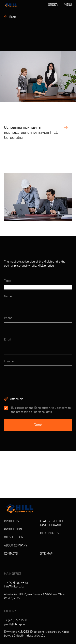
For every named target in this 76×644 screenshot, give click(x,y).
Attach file (17, 399)
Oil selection (14, 537)
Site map (46, 554)
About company (16, 545)
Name (8, 296)
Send (38, 425)
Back (10, 17)
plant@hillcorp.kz (14, 624)
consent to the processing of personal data (41, 410)
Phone (8, 318)
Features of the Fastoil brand (52, 523)
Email (7, 339)
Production (13, 529)
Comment (10, 361)
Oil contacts (49, 533)
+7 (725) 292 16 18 (16, 620)
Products (11, 521)
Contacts (11, 554)
